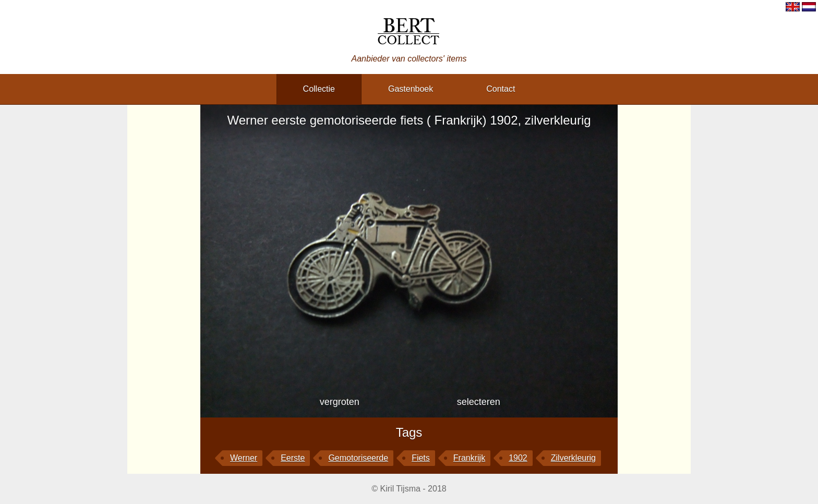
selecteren (479, 402)
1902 (518, 458)
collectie (319, 89)
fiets (421, 458)
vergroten (340, 402)
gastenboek (411, 89)
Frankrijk (469, 458)
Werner (244, 458)
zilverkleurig (573, 458)
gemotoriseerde (358, 458)
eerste (293, 458)
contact (501, 89)
